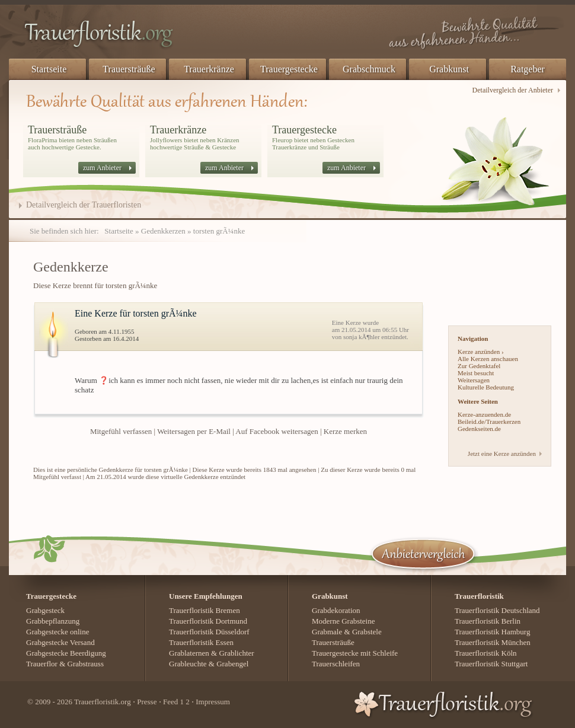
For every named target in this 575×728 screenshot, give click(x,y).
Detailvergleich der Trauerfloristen (84, 205)
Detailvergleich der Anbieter (513, 90)
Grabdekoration (336, 610)
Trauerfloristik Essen (201, 642)
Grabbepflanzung (53, 621)
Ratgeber (528, 69)
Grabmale (327, 632)
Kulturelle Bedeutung (486, 387)
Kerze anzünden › (481, 352)
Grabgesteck (45, 610)
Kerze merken (345, 431)
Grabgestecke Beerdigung (66, 653)
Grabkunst (449, 69)
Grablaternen (189, 653)
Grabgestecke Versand (60, 642)
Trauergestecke (289, 69)
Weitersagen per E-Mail (194, 431)
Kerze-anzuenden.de (484, 414)
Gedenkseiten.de (479, 429)
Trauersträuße (129, 69)
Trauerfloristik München (493, 642)
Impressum (213, 702)
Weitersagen (474, 380)
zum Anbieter (102, 168)
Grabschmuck (369, 69)
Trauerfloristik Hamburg (492, 632)
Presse (147, 702)
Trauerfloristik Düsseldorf (209, 632)
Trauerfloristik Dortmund (208, 621)
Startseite (49, 69)
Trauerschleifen (336, 664)
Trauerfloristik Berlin (488, 621)
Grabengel (232, 664)
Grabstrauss (86, 664)
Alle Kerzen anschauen (488, 359)
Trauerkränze (209, 69)
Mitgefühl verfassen (121, 431)
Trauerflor (42, 664)
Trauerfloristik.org (103, 702)
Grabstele (367, 632)
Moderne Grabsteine (344, 621)
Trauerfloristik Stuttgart (491, 664)
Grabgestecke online (57, 632)
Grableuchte (188, 664)
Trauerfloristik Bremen (205, 610)
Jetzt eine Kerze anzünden (502, 454)
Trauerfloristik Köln (486, 653)
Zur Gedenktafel (479, 366)
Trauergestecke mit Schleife (355, 653)
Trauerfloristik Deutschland (497, 610)
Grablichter (236, 653)
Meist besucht (476, 373)
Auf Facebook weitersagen (277, 431)
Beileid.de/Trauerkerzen (489, 422)
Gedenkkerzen (163, 231)
